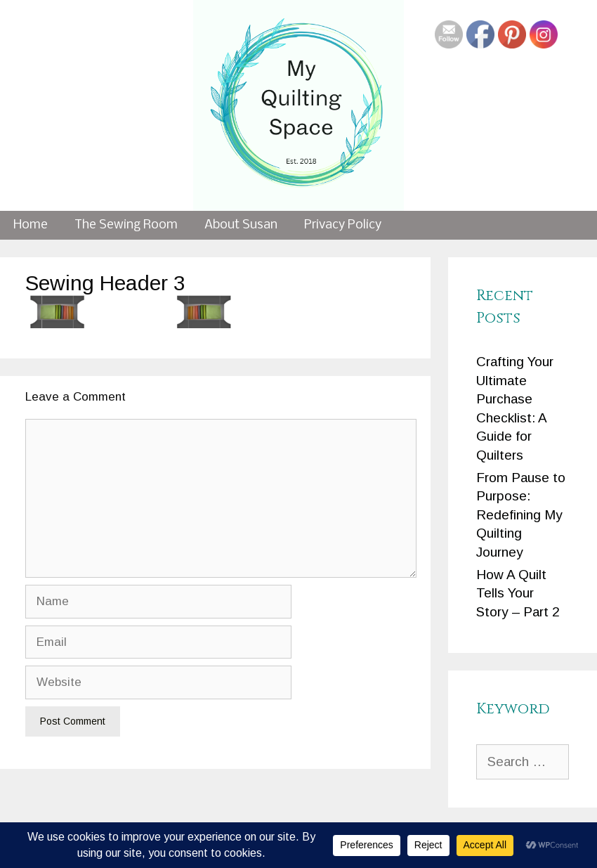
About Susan (241, 225)
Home (31, 225)
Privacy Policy (343, 225)
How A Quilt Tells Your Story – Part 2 (518, 593)
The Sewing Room (126, 225)
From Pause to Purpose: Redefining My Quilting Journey (521, 515)
